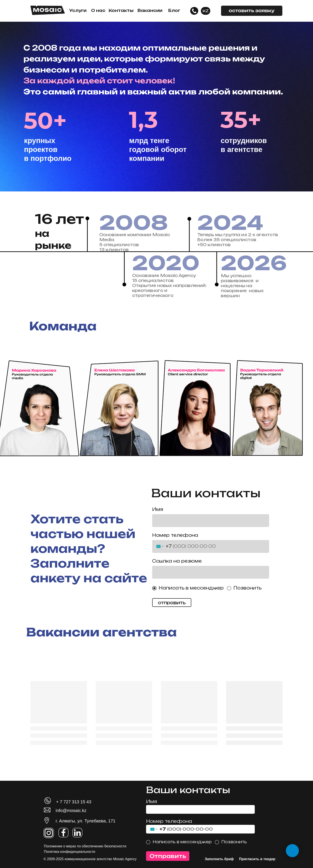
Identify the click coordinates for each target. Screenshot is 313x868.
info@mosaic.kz (71, 810)
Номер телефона (175, 535)
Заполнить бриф (219, 859)
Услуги (78, 10)
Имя (158, 509)
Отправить (168, 856)
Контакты (121, 10)
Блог (174, 10)
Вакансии (150, 10)
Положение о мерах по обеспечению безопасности (85, 846)
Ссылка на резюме (177, 561)
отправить (172, 603)
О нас (98, 10)
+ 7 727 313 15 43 (74, 802)
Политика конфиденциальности (70, 852)
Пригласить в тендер (257, 859)
